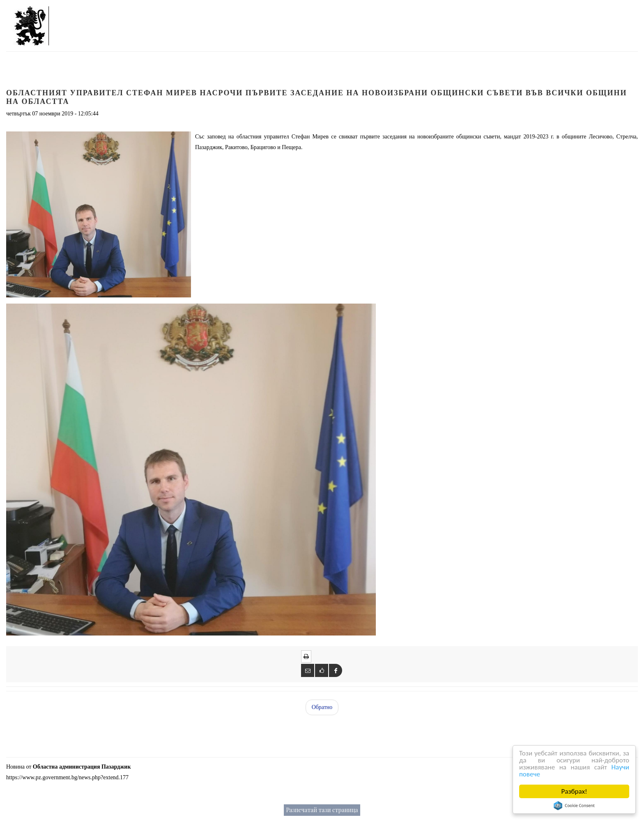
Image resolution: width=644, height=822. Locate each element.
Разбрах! (575, 791)
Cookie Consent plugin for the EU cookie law (575, 806)
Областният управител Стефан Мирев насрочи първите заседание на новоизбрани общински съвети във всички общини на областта (317, 97)
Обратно (322, 707)
